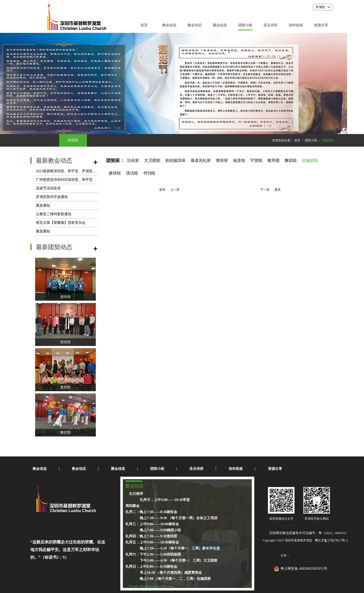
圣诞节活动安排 (48, 188)
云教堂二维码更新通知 (54, 214)
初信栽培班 (175, 160)
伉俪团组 (328, 140)
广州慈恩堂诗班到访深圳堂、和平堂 (64, 180)
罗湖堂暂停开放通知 (52, 197)
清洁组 (132, 173)
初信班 (65, 342)
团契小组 (311, 140)
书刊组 (149, 173)
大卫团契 (152, 160)
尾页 (278, 190)
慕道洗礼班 (201, 160)
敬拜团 (274, 160)
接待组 (65, 297)
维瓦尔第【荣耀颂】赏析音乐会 (61, 223)
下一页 (265, 190)
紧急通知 (43, 205)
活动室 (133, 160)
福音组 (239, 160)
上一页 (175, 190)
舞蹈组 (65, 433)
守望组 (256, 160)
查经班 (65, 387)
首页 (144, 25)
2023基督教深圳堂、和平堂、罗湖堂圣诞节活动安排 (77, 171)
